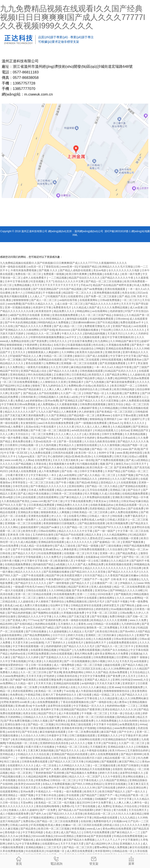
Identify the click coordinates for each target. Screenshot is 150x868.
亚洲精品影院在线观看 (51, 542)
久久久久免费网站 (33, 799)
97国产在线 (48, 330)
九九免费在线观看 (41, 453)
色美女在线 (129, 293)
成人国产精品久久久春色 (48, 468)
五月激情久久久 (67, 624)
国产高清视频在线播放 (86, 330)
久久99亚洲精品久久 (53, 319)
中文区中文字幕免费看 (93, 676)
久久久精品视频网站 (116, 535)
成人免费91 (104, 806)
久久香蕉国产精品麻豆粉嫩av (122, 575)
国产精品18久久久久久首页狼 (89, 572)
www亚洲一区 (69, 267)
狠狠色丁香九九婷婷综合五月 (50, 386)
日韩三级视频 (66, 598)
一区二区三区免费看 (42, 434)
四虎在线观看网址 (49, 497)
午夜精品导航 (33, 695)
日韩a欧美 (106, 389)
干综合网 (106, 330)
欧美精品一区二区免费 (49, 691)
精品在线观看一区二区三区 (120, 758)
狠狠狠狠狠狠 (21, 300)
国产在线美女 (64, 628)
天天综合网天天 (138, 810)
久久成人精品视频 (26, 542)
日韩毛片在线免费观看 (97, 832)
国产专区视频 (100, 617)
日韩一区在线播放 (42, 665)
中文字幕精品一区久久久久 (89, 706)
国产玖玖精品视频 (108, 322)
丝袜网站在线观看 (90, 739)
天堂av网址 (27, 803)
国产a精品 (49, 628)
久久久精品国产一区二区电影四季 (48, 479)
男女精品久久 (67, 445)
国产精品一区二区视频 (41, 724)
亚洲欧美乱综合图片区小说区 (86, 758)
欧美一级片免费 (131, 274)
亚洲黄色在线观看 (39, 516)
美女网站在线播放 (133, 777)
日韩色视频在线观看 (92, 371)
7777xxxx (33, 620)
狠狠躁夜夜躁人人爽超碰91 (44, 352)
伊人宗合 (113, 844)
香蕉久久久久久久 (135, 423)
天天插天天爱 (29, 788)
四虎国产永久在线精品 (115, 650)
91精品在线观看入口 (107, 430)
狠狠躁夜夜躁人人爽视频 (55, 512)
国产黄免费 (114, 676)
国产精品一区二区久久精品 (102, 486)
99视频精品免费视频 (76, 419)
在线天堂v (60, 345)
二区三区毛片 (54, 847)
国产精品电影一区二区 (82, 415)
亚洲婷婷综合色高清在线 (55, 743)
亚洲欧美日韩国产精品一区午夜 (130, 497)
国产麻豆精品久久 (72, 497)
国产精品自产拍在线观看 (70, 535)
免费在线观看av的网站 (26, 319)
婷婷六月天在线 (109, 773)
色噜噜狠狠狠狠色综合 (117, 691)
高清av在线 (33, 427)
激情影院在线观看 (87, 445)
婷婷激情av (37, 401)
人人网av (28, 460)
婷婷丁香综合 (104, 810)
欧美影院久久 (97, 375)
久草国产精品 (113, 471)
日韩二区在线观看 (89, 360)
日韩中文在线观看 (87, 598)
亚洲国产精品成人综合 (34, 371)
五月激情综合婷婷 (138, 751)
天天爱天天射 (21, 643)
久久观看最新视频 (67, 404)
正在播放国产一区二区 (105, 583)
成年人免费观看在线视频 (135, 401)
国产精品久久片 (81, 583)
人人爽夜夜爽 (69, 412)
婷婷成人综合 (112, 825)
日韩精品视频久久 (49, 397)
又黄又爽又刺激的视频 (41, 751)
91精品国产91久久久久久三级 (52, 438)
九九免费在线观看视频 (87, 650)
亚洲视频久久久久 (108, 736)
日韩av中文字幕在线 (86, 698)
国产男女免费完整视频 (17, 721)
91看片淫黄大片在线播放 (40, 747)
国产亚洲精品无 (69, 401)
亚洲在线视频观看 (115, 289)
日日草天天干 (139, 464)
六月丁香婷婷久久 (56, 643)
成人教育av (121, 702)
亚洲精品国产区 (140, 430)
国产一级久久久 (137, 792)
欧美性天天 (91, 792)
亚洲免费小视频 (9, 609)
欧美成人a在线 (70, 397)
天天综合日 (22, 434)
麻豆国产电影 (109, 732)
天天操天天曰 (115, 334)
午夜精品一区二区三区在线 (73, 747)
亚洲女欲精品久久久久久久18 (120, 709)
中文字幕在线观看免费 (78, 501)
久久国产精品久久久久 (130, 695)
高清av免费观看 (140, 378)
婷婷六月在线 (76, 635)
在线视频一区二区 (75, 553)
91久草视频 (91, 494)
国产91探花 (110, 743)
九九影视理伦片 (17, 479)
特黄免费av (42, 780)
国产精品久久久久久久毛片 (124, 572)
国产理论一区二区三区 (136, 557)
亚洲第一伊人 (108, 553)
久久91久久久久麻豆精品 (93, 687)
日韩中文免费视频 (112, 434)
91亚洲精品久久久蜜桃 (14, 490)
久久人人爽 (7, 434)
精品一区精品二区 (105, 695)
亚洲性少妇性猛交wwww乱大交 (131, 680)
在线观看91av (50, 844)
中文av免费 (39, 706)
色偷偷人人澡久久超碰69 (24, 810)
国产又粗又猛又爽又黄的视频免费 (25, 415)
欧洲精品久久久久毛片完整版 (117, 267)
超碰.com (142, 605)
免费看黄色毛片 (63, 308)
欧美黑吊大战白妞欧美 (90, 352)
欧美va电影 (7, 497)
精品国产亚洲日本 (79, 587)
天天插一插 (116, 713)
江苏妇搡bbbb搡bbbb (83, 322)
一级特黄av (24, 758)
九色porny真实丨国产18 (32, 456)
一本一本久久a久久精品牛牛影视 (113, 367)
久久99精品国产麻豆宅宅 (125, 341)
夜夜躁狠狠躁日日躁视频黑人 (61, 523)
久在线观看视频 (128, 483)
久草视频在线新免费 (73, 613)
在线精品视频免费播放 (18, 564)
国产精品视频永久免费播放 (82, 773)
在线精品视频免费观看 (135, 494)
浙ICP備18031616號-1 (117, 231)
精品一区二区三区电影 (90, 665)
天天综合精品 (138, 672)
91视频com (120, 821)
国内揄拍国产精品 (44, 564)
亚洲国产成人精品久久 (98, 680)
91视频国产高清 (57, 296)
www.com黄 (39, 501)
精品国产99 (53, 575)
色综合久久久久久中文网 (69, 281)
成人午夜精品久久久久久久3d (27, 698)
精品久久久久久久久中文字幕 (76, 531)
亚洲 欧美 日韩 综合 (19, 535)
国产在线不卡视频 (118, 602)
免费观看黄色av (133, 360)
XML (75, 235)
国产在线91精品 (24, 624)
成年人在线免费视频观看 (105, 754)
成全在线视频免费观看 (49, 840)
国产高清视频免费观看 (113, 363)
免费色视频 (96, 274)
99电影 (100, 349)
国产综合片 (71, 360)
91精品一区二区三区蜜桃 (58, 356)
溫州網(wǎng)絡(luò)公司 (89, 231)
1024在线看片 (106, 594)
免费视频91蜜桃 (58, 777)
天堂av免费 (17, 568)
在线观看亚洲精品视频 (44, 650)
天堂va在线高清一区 (45, 441)
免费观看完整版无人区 (98, 326)
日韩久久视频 (40, 721)
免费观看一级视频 (54, 274)
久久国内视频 (49, 445)
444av (143, 724)
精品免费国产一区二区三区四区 (39, 509)
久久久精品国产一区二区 (54, 639)
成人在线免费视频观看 (45, 702)
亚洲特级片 (111, 419)
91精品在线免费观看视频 (128, 836)
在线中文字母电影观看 (29, 557)
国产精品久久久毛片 (25, 553)
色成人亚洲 (52, 832)
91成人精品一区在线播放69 (37, 546)
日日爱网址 (123, 657)
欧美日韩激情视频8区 (27, 538)
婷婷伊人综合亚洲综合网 (132, 788)
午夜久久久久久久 (72, 334)
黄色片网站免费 (84, 654)
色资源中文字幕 (42, 308)
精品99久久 (71, 739)
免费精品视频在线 (77, 602)
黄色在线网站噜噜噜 (48, 806)
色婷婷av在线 (18, 654)
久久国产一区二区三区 (132, 743)
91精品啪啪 (93, 762)
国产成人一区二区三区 (44, 300)
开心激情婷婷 (56, 456)
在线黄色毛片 (76, 643)
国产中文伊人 (127, 732)
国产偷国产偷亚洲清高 (23, 680)
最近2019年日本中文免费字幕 (94, 803)
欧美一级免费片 (27, 520)
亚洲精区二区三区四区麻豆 (101, 635)
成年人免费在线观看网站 (125, 512)
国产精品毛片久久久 (68, 751)
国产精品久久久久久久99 (81, 788)
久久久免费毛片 (53, 557)
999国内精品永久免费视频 (54, 322)
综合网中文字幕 (60, 605)
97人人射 (106, 397)
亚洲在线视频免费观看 (65, 315)
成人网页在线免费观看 (80, 851)
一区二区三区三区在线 (41, 483)
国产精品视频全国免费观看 (16, 468)
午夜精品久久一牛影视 (49, 792)
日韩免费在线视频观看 (92, 549)
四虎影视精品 (98, 509)
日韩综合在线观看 (36, 590)
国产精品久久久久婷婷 (26, 657)
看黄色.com (85, 624)
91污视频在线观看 (87, 464)
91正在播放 (24, 386)
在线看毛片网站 (78, 516)
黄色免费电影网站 (74, 672)
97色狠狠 (90, 728)
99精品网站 (84, 311)
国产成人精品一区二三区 (68, 326)
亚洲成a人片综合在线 (125, 806)
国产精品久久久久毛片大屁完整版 (100, 401)
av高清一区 (35, 267)
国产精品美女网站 (117, 375)
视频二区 (28, 438)
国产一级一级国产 (105, 531)
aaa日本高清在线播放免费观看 (56, 423)
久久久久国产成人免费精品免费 (86, 564)
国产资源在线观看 (101, 836)
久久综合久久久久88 (33, 736)
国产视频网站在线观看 (46, 613)
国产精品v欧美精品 (88, 483)
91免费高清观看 (49, 687)
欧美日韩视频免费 (118, 523)
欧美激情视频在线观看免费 (29, 579)
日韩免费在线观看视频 (93, 404)
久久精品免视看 (103, 639)
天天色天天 (126, 661)
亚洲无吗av (102, 590)
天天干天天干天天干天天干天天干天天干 (56, 285)
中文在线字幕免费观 (81, 341)
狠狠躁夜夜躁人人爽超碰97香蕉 (79, 408)
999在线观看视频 (112, 360)
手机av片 (86, 285)
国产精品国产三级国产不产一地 (85, 579)
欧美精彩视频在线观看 (119, 564)
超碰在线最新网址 (12, 635)
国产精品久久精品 (133, 665)
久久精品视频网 (122, 427)
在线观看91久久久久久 (21, 765)
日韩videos (122, 319)
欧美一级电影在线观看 (76, 620)
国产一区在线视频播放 (77, 661)
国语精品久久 (109, 483)
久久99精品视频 (109, 408)
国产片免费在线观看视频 (110, 460)
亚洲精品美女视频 (29, 512)
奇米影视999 (103, 851)
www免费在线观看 (125, 728)
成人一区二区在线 (46, 765)
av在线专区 (14, 732)
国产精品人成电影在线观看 (76, 270)
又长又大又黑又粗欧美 (66, 460)
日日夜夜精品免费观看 (42, 505)
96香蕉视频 (78, 829)
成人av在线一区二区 (49, 609)
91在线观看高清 (35, 851)
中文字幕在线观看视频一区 (29, 646)
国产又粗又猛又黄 (79, 617)
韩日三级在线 (12, 762)
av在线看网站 (100, 311)
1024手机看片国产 (111, 557)
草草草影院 (19, 483)
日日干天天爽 (54, 799)
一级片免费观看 (73, 792)
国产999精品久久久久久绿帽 (127, 590)
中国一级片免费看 (11, 438)
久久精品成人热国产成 (87, 308)
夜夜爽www (104, 415)
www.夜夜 (122, 453)
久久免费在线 (15, 367)
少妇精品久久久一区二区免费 (43, 334)
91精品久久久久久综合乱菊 (34, 754)
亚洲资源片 (129, 683)
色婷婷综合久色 (89, 389)
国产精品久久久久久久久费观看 (34, 326)
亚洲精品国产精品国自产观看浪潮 (81, 709)
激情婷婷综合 (86, 609)
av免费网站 (7, 683)
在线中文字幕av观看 (125, 415)
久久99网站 (68, 352)
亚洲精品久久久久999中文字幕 (74, 818)
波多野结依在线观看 (60, 706)
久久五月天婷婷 (60, 367)
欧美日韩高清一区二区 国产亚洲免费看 (110, 468)
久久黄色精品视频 (135, 434)
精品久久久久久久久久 (29, 572)
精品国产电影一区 (133, 445)
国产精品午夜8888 (132, 754)
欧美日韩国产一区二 (124, 386)
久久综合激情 (115, 549)
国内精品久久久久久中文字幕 (35, 617)
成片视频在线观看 (23, 419)
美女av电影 (100, 270)
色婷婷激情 (117, 311)
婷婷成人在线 (68, 687)
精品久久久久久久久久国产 (21, 412)
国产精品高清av (117, 509)
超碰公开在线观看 (69, 795)
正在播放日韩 (62, 375)
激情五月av (123, 464)
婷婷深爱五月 (112, 605)
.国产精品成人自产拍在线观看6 (41, 393)
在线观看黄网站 (89, 300)
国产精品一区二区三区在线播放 (104, 281)
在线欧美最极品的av (102, 505)
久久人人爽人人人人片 (69, 434)
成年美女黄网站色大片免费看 (112, 654)
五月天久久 (19, 352)
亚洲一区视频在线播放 (18, 308)
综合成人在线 (133, 713)
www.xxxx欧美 (13, 460)
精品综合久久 (127, 635)
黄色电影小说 (13, 832)
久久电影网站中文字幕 (51, 788)
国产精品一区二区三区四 (106, 449)
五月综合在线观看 (98, 490)
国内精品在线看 (126, 717)
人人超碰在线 (138, 375)
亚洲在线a (46, 345)
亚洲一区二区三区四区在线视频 (97, 717)
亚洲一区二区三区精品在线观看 (34, 594)
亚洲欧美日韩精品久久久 (83, 479)
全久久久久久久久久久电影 (124, 270)
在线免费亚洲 (43, 460)
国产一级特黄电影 (59, 583)
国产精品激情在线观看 (92, 523)
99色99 (37, 549)
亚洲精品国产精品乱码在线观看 (70, 754)
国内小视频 (99, 661)
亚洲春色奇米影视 (72, 728)
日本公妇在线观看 (26, 497)
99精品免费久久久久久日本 (73, 505)
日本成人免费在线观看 (42, 490)
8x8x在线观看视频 (62, 654)
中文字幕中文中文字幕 (123, 356)
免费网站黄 (53, 363)
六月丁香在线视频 (85, 806)
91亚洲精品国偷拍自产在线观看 (121, 739)
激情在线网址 (107, 598)
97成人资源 (35, 661)
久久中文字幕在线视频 (13, 661)
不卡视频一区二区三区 (95, 713)
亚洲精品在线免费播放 (119, 349)
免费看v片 (67, 806)
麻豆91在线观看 (139, 847)
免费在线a (29, 821)
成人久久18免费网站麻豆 (118, 669)
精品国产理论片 (48, 713)
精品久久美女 (94, 535)
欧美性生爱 (30, 531)
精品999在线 (28, 609)
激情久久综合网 (48, 598)
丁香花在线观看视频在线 (75, 702)
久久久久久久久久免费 (135, 825)
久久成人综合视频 (110, 494)
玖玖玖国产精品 (94, 575)
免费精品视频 (22, 285)
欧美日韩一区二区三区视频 (54, 829)
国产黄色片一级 (140, 345)
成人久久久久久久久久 (79, 542)
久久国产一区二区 (71, 393)
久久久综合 (32, 639)
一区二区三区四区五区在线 (86, 669)
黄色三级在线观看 (81, 724)
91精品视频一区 (30, 445)
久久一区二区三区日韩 (34, 672)
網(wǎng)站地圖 (141, 231)
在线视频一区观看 (129, 538)
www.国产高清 (131, 449)
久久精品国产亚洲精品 (114, 780)
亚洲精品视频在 (35, 847)
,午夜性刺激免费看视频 (24, 270)
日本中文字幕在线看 (17, 281)
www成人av (94, 829)
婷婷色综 (105, 479)
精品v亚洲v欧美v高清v (79, 456)
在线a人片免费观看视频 (57, 784)
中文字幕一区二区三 (27, 449)
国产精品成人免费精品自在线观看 (43, 360)
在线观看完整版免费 (50, 680)
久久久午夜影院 (112, 777)
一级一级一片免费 (70, 538)
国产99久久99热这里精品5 (88, 784)
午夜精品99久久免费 (37, 568)
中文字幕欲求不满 (131, 736)
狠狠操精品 (96, 419)
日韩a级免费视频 (110, 300)
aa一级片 (125, 419)
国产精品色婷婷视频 (19, 613)
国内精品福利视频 (95, 334)
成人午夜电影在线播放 (95, 751)
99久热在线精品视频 (40, 375)
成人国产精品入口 (71, 832)
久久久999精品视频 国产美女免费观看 (71, 590)
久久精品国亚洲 (53, 661)
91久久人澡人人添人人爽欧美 (94, 427)
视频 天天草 (95, 743)
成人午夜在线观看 (69, 713)
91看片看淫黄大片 (18, 475)
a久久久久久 (78, 743)
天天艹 (50, 281)
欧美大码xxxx (118, 751)
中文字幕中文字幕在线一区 (38, 561)
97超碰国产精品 (88, 267)
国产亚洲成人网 (17, 620)
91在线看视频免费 (65, 594)
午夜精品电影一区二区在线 (22, 743)
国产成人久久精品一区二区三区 (98, 475)
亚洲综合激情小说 (15, 724)
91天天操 (93, 553)
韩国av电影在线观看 (106, 818)
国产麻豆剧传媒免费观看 (121, 382)
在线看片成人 (112, 274)
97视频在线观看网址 (43, 818)
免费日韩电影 (118, 617)
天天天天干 (127, 304)
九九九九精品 (128, 818)
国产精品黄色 (29, 829)
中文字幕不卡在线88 (106, 724)
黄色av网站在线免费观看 (117, 829)
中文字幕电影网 (90, 397)
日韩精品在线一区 (123, 851)
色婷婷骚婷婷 (54, 646)
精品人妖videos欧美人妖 (71, 490)
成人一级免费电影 (64, 665)
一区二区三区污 (131, 300)
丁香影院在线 (51, 267)
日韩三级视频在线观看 (82, 736)
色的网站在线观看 (46, 624)
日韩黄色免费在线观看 (35, 762)
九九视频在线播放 (69, 520)
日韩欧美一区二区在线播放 (67, 494)
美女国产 (15, 393)
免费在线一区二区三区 (29, 274)
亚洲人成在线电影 (102, 587)
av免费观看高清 (129, 724)
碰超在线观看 (113, 665)
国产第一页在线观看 (71, 441)
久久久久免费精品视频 (115, 308)
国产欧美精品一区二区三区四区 (115, 412)
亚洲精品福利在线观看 (67, 683)
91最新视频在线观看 (79, 345)
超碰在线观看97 (30, 527)
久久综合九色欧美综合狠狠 (100, 441)
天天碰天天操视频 (12, 349)
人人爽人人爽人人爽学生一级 (61, 389)
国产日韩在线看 (107, 788)
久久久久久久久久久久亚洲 (23, 709)
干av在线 (69, 691)
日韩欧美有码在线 (67, 676)
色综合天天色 (26, 780)
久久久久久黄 (67, 427)
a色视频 (61, 564)
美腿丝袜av (83, 836)
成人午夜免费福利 (49, 471)
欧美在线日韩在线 (108, 632)
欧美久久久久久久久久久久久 (17, 806)
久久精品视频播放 (75, 468)
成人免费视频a (46, 404)
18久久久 (112, 661)
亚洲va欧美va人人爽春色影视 (60, 549)
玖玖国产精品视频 (72, 289)
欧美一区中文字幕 (122, 799)
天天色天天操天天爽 (109, 683)
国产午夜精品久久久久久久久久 (49, 486)
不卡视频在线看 (52, 293)
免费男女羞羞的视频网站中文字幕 (48, 669)
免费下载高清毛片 (136, 516)
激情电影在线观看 (77, 319)
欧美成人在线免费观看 (24, 471)
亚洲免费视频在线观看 (107, 293)
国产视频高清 (124, 594)
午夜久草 (21, 751)
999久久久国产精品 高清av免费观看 (107, 672)
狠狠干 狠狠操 (140, 657)
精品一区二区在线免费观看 (130, 587)
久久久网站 (61, 617)
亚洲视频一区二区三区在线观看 (79, 363)
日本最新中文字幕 (57, 736)
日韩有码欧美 (29, 397)
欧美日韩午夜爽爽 (77, 274)
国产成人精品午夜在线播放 (34, 494)
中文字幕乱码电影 (33, 832)
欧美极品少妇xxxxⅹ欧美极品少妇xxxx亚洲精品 (47, 836)
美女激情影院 (29, 423)
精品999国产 (122, 378)
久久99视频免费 (103, 456)
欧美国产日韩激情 (129, 765)
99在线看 (118, 516)
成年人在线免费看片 (35, 278)
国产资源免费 (39, 341)
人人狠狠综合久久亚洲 (53, 382)
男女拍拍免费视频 (18, 430)
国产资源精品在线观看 (133, 486)
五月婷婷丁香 (18, 408)
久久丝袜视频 (49, 538)
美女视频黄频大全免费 (62, 464)
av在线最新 (141, 661)
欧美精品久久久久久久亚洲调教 (110, 620)
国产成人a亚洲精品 (137, 460)
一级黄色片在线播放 (37, 367)
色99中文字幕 (107, 453)
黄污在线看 (86, 695)
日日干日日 (59, 635)
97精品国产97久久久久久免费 (112, 527)
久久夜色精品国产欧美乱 (16, 501)
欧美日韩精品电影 (125, 389)
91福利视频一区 (56, 851)
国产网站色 (128, 605)
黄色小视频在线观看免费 (74, 509)
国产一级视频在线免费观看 (92, 423)
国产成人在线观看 (98, 356)
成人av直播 (137, 308)
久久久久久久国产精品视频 (16, 464)
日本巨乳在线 (21, 486)
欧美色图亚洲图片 (72, 575)
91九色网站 (102, 341)
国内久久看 (7, 401)
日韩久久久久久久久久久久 (129, 330)
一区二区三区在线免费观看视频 (20, 382)
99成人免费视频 (118, 847)
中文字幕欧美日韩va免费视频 (19, 404)
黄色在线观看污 (35, 363)
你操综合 (119, 315)
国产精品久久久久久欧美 (63, 371)
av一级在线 (87, 460)
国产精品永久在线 (81, 639)
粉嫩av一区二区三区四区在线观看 (83, 825)
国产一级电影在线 (102, 702)
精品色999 (6, 624)
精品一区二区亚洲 (21, 773)
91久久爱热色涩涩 (93, 538)
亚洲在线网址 (77, 486)
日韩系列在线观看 (63, 453)
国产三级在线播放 (111, 546)
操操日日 (80, 356)
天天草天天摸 (34, 676)
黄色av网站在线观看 (109, 438)
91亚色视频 (37, 281)
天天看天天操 (128, 628)
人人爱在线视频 (48, 520)
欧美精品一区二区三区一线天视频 (55, 803)
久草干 (132, 363)
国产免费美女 (132, 393)
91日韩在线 (62, 724)
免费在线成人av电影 (93, 520)
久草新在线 (40, 464)
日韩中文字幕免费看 (91, 471)
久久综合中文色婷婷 (83, 438)
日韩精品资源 (33, 293)
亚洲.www (115, 687)
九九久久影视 (51, 408)
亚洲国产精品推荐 (85, 378)
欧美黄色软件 (44, 311)
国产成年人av (39, 814)
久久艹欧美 (70, 609)
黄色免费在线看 (22, 441)
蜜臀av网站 (101, 847)
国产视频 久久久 (49, 270)
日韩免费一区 (18, 628)
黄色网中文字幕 (50, 709)
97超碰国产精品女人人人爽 (26, 356)
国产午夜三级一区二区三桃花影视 (50, 430)
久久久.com (124, 598)
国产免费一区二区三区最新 (102, 296)
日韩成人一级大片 (100, 516)
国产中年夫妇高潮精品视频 (21, 322)
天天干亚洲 (38, 378)
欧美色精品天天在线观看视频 (94, 769)
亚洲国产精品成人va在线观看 (130, 326)
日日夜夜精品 (79, 375)
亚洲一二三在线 (86, 594)
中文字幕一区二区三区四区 (102, 613)
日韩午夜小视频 (11, 561)
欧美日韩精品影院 (23, 739)
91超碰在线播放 (73, 680)
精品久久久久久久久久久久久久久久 (106, 568)
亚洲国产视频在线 (23, 840)
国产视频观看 (109, 762)
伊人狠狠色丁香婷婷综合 (50, 602)
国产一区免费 (48, 810)
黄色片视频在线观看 (16, 296)
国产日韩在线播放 (36, 632)
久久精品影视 (115, 393)
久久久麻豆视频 (9, 829)
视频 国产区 (107, 464)
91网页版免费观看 (39, 654)
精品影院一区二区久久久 (78, 293)
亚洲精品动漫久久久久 (121, 747)
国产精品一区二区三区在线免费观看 (58, 821)
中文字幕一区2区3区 (16, 453)
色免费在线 (17, 695)
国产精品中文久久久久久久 (31, 583)
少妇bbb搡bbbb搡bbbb (66, 349)
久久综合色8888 (128, 721)
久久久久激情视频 (110, 445)
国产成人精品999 (96, 844)
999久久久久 (69, 717)
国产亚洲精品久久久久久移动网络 (20, 330)
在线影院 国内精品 (124, 769)
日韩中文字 (35, 408)
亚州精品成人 (8, 754)
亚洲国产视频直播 (133, 542)
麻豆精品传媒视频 (82, 367)
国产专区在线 (30, 732)
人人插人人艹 (38, 296)
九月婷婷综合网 (131, 624)
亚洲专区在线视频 (116, 784)
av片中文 (72, 337)
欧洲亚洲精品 (8, 795)
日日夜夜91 (12, 445)
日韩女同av (128, 501)
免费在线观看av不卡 (132, 322)
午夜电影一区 (84, 561)
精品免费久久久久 (64, 311)
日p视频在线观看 (74, 557)
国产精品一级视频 (88, 546)
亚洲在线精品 (18, 375)
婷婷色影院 (136, 453)
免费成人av (22, 401)
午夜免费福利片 (55, 579)
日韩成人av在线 (20, 825)
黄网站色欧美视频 (11, 728)
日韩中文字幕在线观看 (26, 769)
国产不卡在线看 (22, 549)
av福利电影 (88, 683)
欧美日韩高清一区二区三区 (21, 598)
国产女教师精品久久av (59, 378)
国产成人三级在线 (65, 546)
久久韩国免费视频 (107, 721)
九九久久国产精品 (49, 412)
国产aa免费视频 (94, 289)
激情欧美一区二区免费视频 (102, 628)
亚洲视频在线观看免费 (81, 721)
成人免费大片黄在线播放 (34, 605)
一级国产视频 (26, 795)
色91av (125, 430)
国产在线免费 (136, 509)
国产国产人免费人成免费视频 (58, 769)
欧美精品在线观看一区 (129, 505)
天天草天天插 (44, 683)
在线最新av (92, 557)
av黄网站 (137, 598)
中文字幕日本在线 (46, 795)
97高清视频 (37, 825)
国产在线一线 (70, 471)
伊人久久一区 (59, 516)
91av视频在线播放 (122, 609)
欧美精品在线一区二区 (98, 814)
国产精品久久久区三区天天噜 (67, 762)
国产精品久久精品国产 (49, 419)
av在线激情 (37, 643)
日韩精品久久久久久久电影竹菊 (42, 717)
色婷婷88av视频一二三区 (121, 706)
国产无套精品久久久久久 (55, 657)
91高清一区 (14, 799)
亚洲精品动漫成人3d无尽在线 (50, 758)
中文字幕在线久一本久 (44, 475)
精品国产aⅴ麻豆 (51, 527)
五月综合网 (135, 568)
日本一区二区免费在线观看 (84, 732)
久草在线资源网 (14, 639)
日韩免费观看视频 (104, 657)
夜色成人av (11, 605)
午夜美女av (100, 501)
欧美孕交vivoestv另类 (28, 784)
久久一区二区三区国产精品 (96, 315)
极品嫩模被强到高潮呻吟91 (67, 568)
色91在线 (99, 345)
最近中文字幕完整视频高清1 (119, 337)
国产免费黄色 (58, 721)
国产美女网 (55, 672)
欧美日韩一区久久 (86, 453)
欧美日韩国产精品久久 (113, 792)
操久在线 (9, 687)
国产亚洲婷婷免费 (51, 620)
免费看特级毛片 (103, 821)
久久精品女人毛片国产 (82, 632)
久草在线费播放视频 (12, 851)
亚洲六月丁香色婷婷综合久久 (60, 695)
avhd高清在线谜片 (82, 430)
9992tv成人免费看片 (12, 427)
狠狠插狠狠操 (15, 345)
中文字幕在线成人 (89, 780)
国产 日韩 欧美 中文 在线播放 (122, 579)
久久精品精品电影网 (35, 777)
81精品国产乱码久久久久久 (121, 371)
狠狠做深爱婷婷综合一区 (15, 665)
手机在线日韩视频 (56, 587)
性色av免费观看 (20, 650)
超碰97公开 (139, 419)
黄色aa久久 (116, 423)
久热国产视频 (126, 475)
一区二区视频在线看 (104, 765)
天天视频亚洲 (98, 747)
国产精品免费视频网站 (38, 635)
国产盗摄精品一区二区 (108, 542)
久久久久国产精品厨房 (125, 479)
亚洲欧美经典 (113, 352)
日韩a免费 (126, 613)
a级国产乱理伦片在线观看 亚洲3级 (30, 315)
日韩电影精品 (105, 728)
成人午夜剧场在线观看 (89, 691)
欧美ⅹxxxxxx (64, 330)
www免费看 (14, 304)
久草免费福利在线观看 (38, 349)
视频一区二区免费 (27, 687)
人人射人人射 (8, 520)
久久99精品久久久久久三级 (75, 765)
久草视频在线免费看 (118, 345)
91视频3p (136, 654)
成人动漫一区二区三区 (70, 304)
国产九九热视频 (95, 382)
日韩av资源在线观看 (126, 639)
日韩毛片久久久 (58, 341)
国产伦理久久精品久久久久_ (39, 304)
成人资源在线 (92, 434)
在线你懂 (86, 821)
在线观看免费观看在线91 (123, 643)
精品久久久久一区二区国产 (85, 777)
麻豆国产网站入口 (130, 762)
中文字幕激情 (131, 840)
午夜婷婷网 (31, 345)
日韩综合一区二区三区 (63, 780)
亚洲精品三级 (118, 490)
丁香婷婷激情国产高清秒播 (49, 773)
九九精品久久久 (19, 337)
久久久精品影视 (109, 698)
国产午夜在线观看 (34, 575)
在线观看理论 (76, 296)
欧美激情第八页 (64, 561)
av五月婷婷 (34, 628)
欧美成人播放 (53, 825)
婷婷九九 (13, 844)
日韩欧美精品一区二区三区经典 (90, 512)
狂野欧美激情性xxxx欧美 (16, 702)
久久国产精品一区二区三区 (77, 527)
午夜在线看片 (49, 427)
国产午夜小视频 (65, 483)
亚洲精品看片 (76, 382)
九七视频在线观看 (90, 337)
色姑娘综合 (88, 349)
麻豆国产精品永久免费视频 (79, 840)
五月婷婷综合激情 (43, 535)
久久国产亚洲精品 (57, 415)
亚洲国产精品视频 (79, 449)
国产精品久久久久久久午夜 (118, 278)
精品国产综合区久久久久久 (85, 278)
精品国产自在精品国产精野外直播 (113, 285)
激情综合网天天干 (96, 643)
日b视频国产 (102, 799)
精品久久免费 (105, 378)
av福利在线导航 (69, 300)
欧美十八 (18, 293)
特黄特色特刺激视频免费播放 (48, 337)
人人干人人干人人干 (109, 840)
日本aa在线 (130, 438)
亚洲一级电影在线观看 (13, 267)
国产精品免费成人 (128, 553)
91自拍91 (79, 628)
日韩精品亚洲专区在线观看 (86, 605)
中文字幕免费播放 (30, 844)
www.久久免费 (138, 620)
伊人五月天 (130, 676)
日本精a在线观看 (82, 657)
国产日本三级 (55, 501)
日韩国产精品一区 (94, 393)
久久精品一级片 (25, 683)
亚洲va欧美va (23, 706)
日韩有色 (114, 501)
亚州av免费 (51, 401)
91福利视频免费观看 (102, 319)
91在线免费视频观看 (50, 553)
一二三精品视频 (58, 278)
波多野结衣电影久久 (132, 773)
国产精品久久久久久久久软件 (102, 304)
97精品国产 (66, 650)
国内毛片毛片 (97, 602)
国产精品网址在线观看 (54, 449)
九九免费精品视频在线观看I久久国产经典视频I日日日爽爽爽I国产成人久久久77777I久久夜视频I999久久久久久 (73, 17)
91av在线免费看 (10, 546)
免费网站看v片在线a (80, 386)
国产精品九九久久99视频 (78, 799)
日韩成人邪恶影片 (118, 520)
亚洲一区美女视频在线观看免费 (42, 728)
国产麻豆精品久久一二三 (126, 832)
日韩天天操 (121, 456)
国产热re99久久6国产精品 (135, 632)
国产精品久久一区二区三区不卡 (115, 646)
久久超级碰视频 (58, 632)
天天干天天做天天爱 (72, 844)
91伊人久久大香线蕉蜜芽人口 (130, 397)
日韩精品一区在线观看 (106, 624)
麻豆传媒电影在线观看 (18, 289)
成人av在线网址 (68, 475)
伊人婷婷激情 (87, 412)
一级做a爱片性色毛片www (28, 587)
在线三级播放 (101, 561)
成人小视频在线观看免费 (15, 814)
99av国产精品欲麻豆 (30, 389)
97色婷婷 (50, 676)
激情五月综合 (116, 404)
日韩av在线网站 (48, 531)
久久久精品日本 (120, 561)
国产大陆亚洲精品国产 (46, 289)
